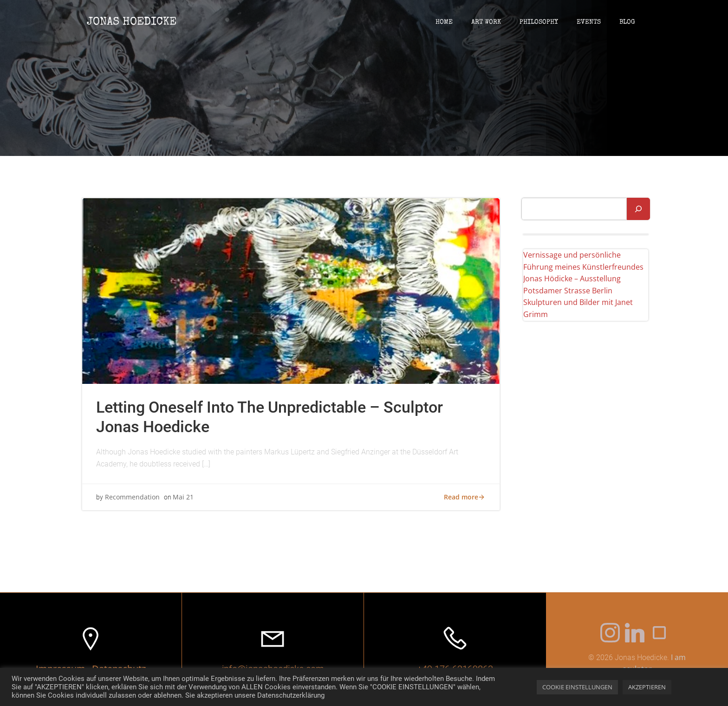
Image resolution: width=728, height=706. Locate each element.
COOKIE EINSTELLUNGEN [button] (577, 687)
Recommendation (132, 497)
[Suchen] (638, 209)
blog (627, 22)
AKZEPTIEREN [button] (647, 687)
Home (444, 22)
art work (486, 22)
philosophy (539, 22)
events (589, 22)
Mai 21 (183, 497)
